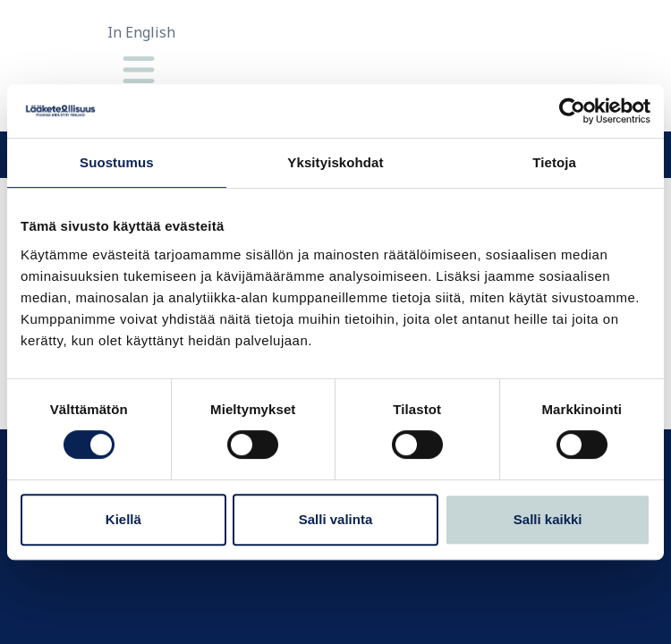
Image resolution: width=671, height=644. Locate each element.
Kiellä (123, 519)
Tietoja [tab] (554, 162)
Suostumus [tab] (117, 162)
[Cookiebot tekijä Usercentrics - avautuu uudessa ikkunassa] (572, 111)
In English (141, 32)
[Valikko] (139, 71)
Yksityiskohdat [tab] (335, 162)
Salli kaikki (548, 519)
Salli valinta (336, 519)
